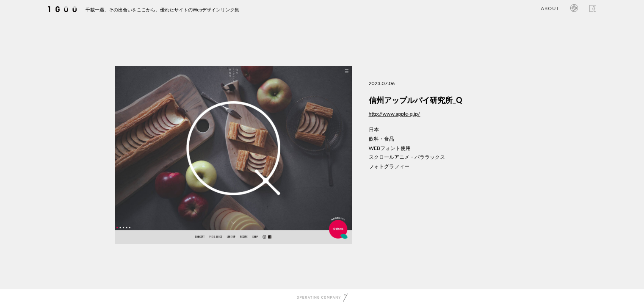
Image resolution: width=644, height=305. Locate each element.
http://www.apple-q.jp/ (395, 114)
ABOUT (550, 8)
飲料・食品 (381, 139)
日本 (374, 129)
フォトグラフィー (389, 166)
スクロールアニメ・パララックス (407, 157)
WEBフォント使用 (390, 148)
